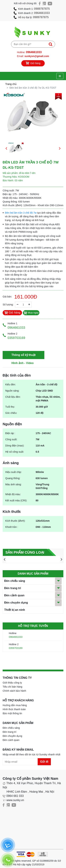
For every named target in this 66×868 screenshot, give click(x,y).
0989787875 (42, 9)
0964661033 (42, 13)
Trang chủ (11, 84)
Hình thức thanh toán (14, 709)
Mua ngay (31, 313)
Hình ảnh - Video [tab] (23, 363)
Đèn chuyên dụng (16, 603)
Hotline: (29, 52)
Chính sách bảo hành (14, 691)
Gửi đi (44, 762)
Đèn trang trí (13, 588)
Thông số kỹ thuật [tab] (23, 355)
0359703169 (16, 648)
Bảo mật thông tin (12, 713)
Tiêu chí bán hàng (12, 687)
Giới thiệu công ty (12, 683)
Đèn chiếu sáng (15, 581)
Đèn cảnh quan (14, 595)
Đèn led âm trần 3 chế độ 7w (21, 213)
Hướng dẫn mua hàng (15, 705)
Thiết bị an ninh (15, 610)
